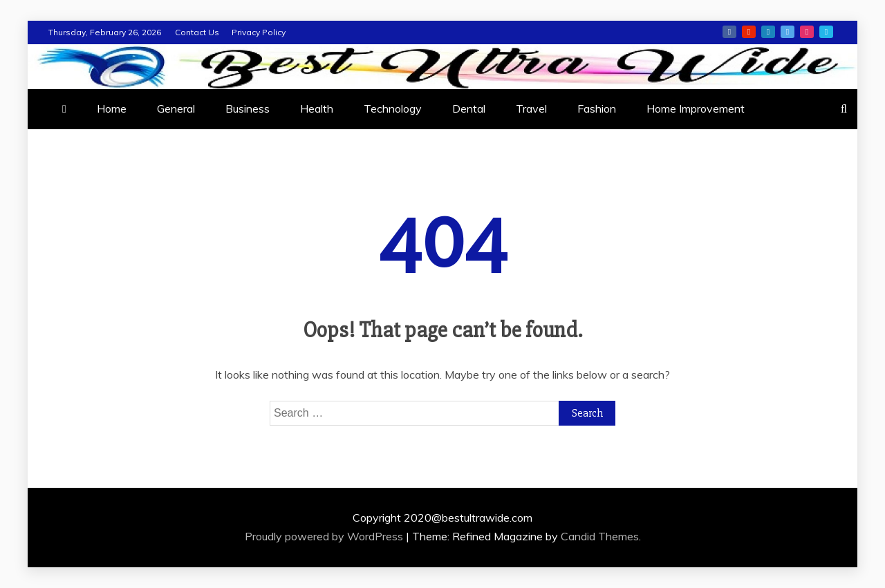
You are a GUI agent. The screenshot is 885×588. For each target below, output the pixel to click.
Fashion (597, 108)
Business (248, 108)
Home (112, 108)
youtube (749, 32)
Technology (393, 108)
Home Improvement (696, 108)
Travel (531, 108)
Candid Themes (600, 536)
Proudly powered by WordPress (325, 536)
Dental (469, 108)
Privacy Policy (259, 32)
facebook (729, 32)
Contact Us (197, 32)
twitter (788, 32)
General (176, 108)
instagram (807, 32)
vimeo (826, 32)
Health (317, 108)
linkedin (768, 32)
